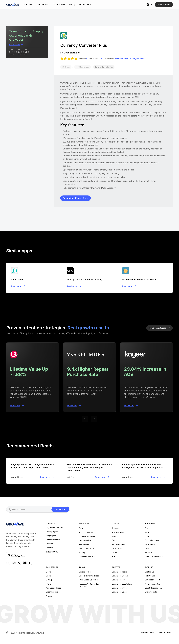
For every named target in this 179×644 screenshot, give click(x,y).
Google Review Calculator (90, 576)
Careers (115, 552)
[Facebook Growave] (8, 563)
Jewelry (148, 548)
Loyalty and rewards (54, 528)
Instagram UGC (52, 552)
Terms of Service (147, 633)
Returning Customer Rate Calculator (89, 585)
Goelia (49, 576)
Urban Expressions (54, 592)
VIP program (51, 536)
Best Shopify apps (86, 548)
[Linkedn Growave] (30, 563)
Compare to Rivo (119, 580)
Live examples (85, 540)
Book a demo (164, 5)
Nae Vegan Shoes (53, 588)
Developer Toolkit (152, 580)
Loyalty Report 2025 (87, 556)
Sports (148, 536)
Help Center (150, 576)
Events (115, 540)
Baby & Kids (150, 544)
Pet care (148, 552)
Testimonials (84, 544)
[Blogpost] (34, 278)
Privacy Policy (165, 633)
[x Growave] (19, 563)
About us (115, 528)
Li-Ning (49, 580)
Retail (147, 532)
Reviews (49, 544)
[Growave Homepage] (15, 524)
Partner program (119, 544)
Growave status (151, 592)
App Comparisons (86, 532)
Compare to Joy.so (120, 592)
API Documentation (153, 584)
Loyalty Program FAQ (154, 588)
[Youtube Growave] (25, 563)
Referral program (53, 540)
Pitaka (48, 584)
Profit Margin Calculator (89, 580)
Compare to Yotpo (119, 572)
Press (114, 556)
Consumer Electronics (154, 556)
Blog (81, 528)
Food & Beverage (152, 540)
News (114, 536)
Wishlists (49, 548)
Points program (52, 532)
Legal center (117, 548)
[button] (150, 5)
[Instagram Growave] (14, 563)
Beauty (148, 528)
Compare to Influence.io (122, 588)
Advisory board (118, 532)
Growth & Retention (87, 536)
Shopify (82, 552)
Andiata (49, 596)
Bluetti (48, 572)
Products (51, 523)
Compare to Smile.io (120, 576)
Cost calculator (85, 572)
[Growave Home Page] (12, 5)
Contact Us (149, 572)
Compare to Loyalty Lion (122, 584)
